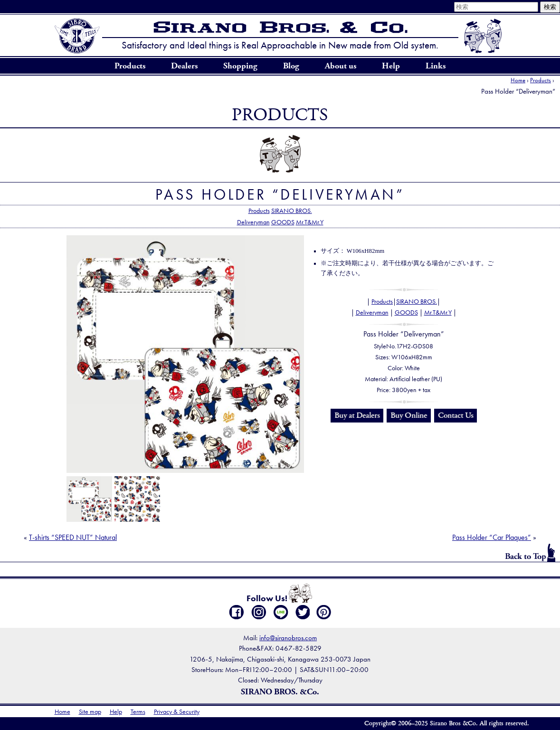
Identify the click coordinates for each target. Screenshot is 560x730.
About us (341, 66)
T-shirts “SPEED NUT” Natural (73, 537)
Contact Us (456, 415)
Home (518, 80)
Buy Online (409, 415)
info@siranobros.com (288, 638)
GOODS (283, 222)
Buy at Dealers (357, 415)
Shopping (240, 66)
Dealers (184, 66)
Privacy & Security (177, 712)
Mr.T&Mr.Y (310, 222)
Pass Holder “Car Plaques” (492, 537)
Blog (291, 66)
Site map (90, 712)
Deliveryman (253, 222)
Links (436, 66)
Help (391, 66)
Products (130, 66)
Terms (138, 712)
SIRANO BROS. (292, 211)
